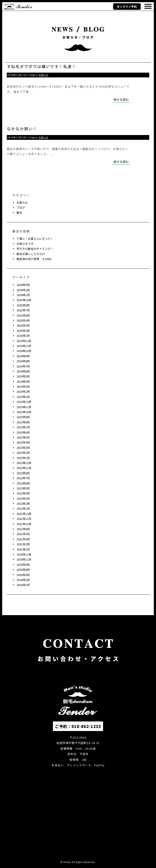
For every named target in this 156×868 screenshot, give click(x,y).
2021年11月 (24, 519)
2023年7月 (23, 427)
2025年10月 (24, 300)
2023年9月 (23, 417)
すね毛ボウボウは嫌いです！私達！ (42, 66)
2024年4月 (23, 381)
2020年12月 (24, 554)
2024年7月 (23, 366)
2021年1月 (23, 549)
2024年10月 (24, 351)
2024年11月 (24, 346)
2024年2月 (23, 391)
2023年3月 (23, 448)
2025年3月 (23, 325)
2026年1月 (23, 295)
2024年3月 (23, 386)
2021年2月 (23, 544)
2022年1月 (23, 508)
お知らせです (25, 244)
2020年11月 (24, 559)
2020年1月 (23, 585)
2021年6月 (23, 529)
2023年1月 (23, 458)
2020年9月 (23, 565)
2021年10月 (24, 524)
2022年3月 (23, 498)
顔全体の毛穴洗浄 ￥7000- (34, 259)
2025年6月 (23, 315)
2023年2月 (23, 453)
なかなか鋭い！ (22, 129)
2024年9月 (23, 356)
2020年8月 (23, 570)
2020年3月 (23, 580)
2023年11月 (24, 407)
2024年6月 (23, 371)
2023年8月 (23, 422)
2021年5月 (23, 534)
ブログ (21, 208)
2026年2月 (23, 290)
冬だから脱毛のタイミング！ (35, 249)
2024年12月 (24, 341)
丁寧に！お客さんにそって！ (35, 239)
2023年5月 (23, 437)
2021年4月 (23, 539)
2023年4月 (23, 442)
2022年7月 (23, 478)
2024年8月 (23, 361)
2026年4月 (23, 285)
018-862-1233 (86, 726)
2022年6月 (23, 483)
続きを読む (121, 99)
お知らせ (44, 75)
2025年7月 (23, 310)
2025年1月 (23, 336)
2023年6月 (23, 432)
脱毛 (19, 213)
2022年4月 (23, 493)
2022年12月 (24, 463)
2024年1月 (23, 397)
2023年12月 (24, 402)
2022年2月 (23, 503)
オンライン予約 (127, 6)
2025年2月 (23, 331)
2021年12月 (24, 514)
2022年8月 (23, 473)
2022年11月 (24, 468)
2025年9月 (23, 305)
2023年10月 (24, 412)
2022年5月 (23, 488)
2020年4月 (23, 575)
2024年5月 (23, 376)
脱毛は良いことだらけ (31, 254)
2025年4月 (23, 320)
